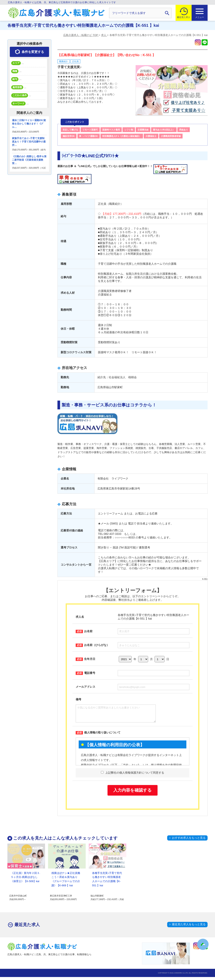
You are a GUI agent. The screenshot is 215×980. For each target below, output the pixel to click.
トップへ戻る (203, 944)
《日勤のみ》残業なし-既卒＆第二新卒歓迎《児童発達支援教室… (29, 160)
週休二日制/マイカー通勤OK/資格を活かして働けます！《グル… (29, 124)
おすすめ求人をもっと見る (189, 841)
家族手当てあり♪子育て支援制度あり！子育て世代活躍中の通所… (29, 142)
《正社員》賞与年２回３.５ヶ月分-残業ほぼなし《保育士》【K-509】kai (26, 880)
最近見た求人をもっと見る (189, 927)
